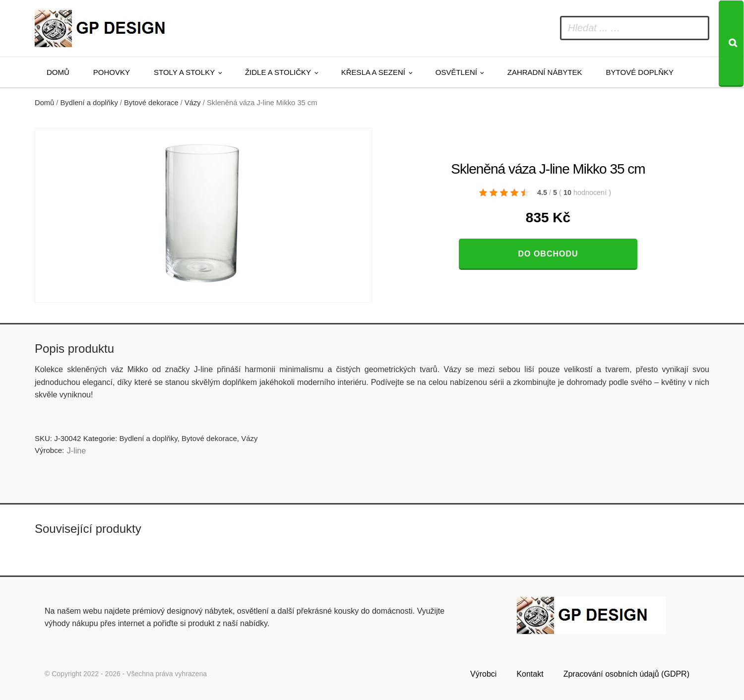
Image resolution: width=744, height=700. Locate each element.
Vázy (193, 103)
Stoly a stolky (184, 72)
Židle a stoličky (278, 72)
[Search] (731, 44)
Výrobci (483, 674)
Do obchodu (548, 254)
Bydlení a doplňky (89, 103)
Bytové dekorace (151, 103)
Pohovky (112, 72)
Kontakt (530, 674)
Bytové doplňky (640, 72)
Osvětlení (456, 72)
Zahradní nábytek (545, 72)
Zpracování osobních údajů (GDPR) (626, 674)
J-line (76, 451)
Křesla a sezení (373, 72)
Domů (58, 72)
